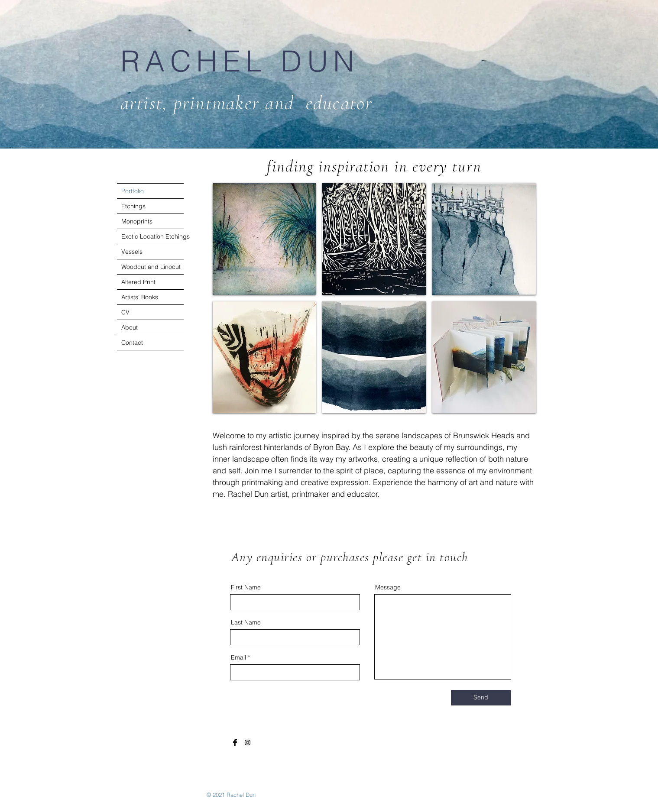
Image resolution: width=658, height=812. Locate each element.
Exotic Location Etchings (152, 236)
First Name (246, 587)
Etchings (133, 206)
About (130, 327)
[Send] (481, 698)
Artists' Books (140, 297)
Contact (132, 343)
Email (238, 657)
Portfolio (133, 191)
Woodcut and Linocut (151, 267)
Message (388, 587)
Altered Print (138, 282)
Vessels (132, 252)
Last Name (246, 622)
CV (125, 312)
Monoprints (137, 221)
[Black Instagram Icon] (248, 742)
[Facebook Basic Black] (235, 742)
